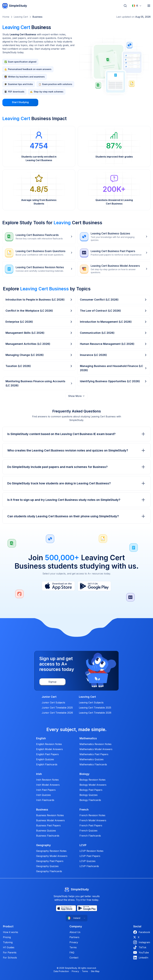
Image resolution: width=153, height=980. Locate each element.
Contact (74, 958)
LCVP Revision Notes (91, 851)
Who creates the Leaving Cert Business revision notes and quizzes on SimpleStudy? (76, 450)
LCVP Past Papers (90, 856)
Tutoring (8, 942)
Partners (74, 937)
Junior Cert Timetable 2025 (57, 708)
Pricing (7, 937)
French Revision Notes (92, 815)
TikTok (140, 947)
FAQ (72, 952)
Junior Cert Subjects (53, 703)
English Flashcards (47, 764)
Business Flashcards (48, 836)
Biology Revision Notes (92, 780)
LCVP (83, 845)
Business (37, 17)
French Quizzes (88, 831)
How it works (11, 932)
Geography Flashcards (49, 871)
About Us (75, 932)
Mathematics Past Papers (94, 754)
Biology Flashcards (90, 800)
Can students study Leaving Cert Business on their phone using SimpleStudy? (76, 516)
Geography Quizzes (47, 866)
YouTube (141, 952)
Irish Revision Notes (47, 780)
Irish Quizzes (43, 795)
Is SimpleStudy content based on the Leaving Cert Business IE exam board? (76, 434)
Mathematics (88, 738)
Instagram (142, 942)
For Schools (10, 958)
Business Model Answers (50, 820)
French (84, 810)
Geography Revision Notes (51, 851)
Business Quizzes (46, 831)
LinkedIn (141, 958)
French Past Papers (91, 825)
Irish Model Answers (48, 785)
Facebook (142, 932)
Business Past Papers (48, 825)
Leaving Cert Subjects (91, 703)
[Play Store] (94, 586)
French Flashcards (90, 836)
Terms (73, 947)
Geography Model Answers (52, 856)
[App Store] (58, 586)
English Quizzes (45, 759)
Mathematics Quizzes (92, 759)
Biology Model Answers (93, 785)
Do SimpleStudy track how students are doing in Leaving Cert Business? (76, 483)
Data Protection (61, 971)
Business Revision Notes (50, 815)
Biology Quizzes (89, 795)
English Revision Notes (49, 744)
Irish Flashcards (45, 800)
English (41, 738)
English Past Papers (47, 754)
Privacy (74, 942)
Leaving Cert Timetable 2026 (95, 713)
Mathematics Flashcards (93, 764)
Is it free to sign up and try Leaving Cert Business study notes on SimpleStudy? (76, 500)
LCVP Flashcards (89, 866)
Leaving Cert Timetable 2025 (95, 708)
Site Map (95, 971)
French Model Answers (93, 820)
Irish (39, 774)
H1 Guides (9, 947)
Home (6, 17)
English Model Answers (49, 749)
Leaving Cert (21, 17)
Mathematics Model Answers (96, 749)
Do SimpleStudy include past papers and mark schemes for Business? (76, 467)
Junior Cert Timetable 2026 (57, 713)
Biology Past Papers (91, 790)
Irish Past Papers (46, 790)
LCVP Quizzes (87, 861)
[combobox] (137, 6)
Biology (84, 774)
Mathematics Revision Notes (95, 744)
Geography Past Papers (50, 861)
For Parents (10, 952)
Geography (43, 845)
